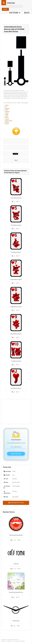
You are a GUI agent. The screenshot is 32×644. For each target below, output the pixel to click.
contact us (10, 641)
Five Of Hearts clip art (16, 225)
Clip (13, 497)
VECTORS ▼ (15, 13)
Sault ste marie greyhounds (16, 535)
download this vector (16, 503)
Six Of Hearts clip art (16, 252)
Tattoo (7, 113)
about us (3, 641)
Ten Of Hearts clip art (16, 361)
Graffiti (7, 115)
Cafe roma (16, 564)
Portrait (7, 122)
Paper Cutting (9, 121)
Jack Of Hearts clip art (16, 388)
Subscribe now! (16, 454)
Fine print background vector (16, 592)
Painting (7, 111)
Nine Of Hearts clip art (16, 334)
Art (23, 103)
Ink (6, 107)
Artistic (7, 105)
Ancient (7, 119)
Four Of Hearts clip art (16, 198)
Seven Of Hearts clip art (16, 280)
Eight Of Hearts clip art (16, 307)
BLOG (27, 13)
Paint (6, 110)
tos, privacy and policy (19, 641)
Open (7, 116)
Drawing (7, 108)
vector (11, 3)
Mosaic (7, 118)
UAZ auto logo (16, 621)
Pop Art (7, 124)
